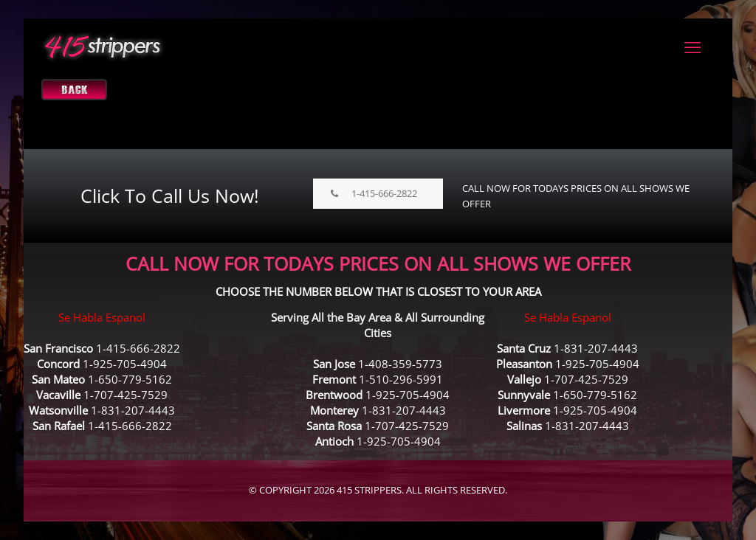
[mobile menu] (693, 46)
